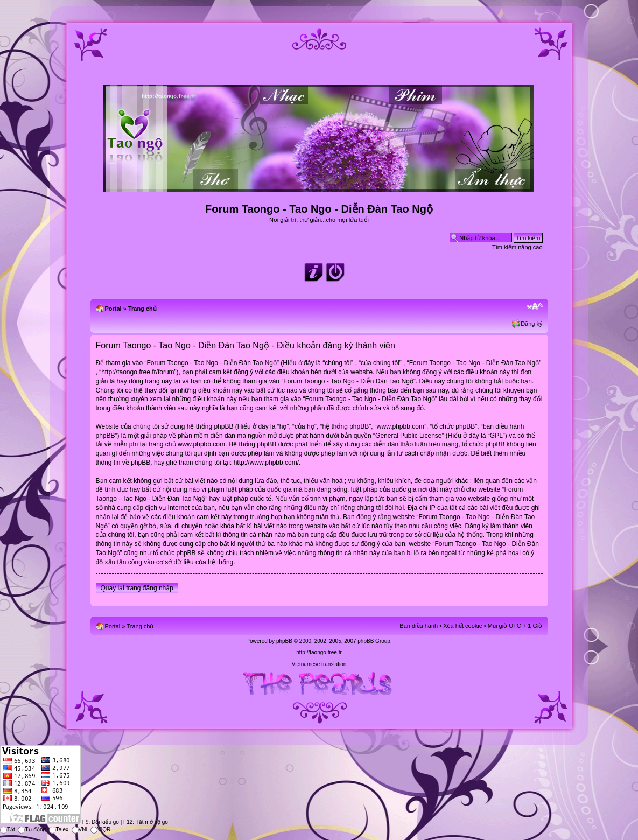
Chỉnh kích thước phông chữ (535, 306)
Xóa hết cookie (463, 626)
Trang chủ (142, 309)
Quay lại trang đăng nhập (137, 588)
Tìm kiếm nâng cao (517, 247)
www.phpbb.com (201, 444)
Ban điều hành (419, 626)
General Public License (408, 436)
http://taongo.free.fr (319, 652)
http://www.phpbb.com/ (266, 463)
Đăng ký (531, 324)
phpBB (284, 641)
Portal (113, 309)
